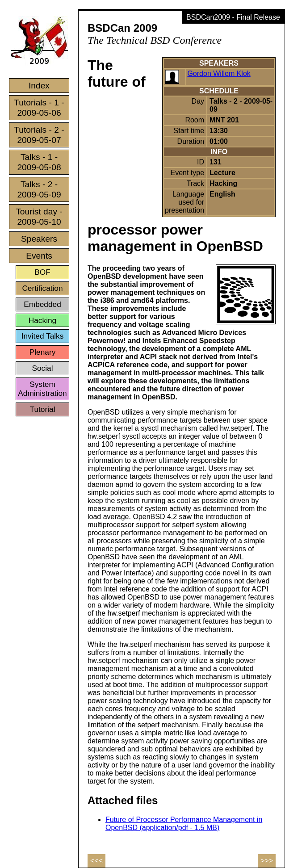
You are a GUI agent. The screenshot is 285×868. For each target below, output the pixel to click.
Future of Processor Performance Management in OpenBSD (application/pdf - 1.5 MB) (184, 824)
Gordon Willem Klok (219, 73)
